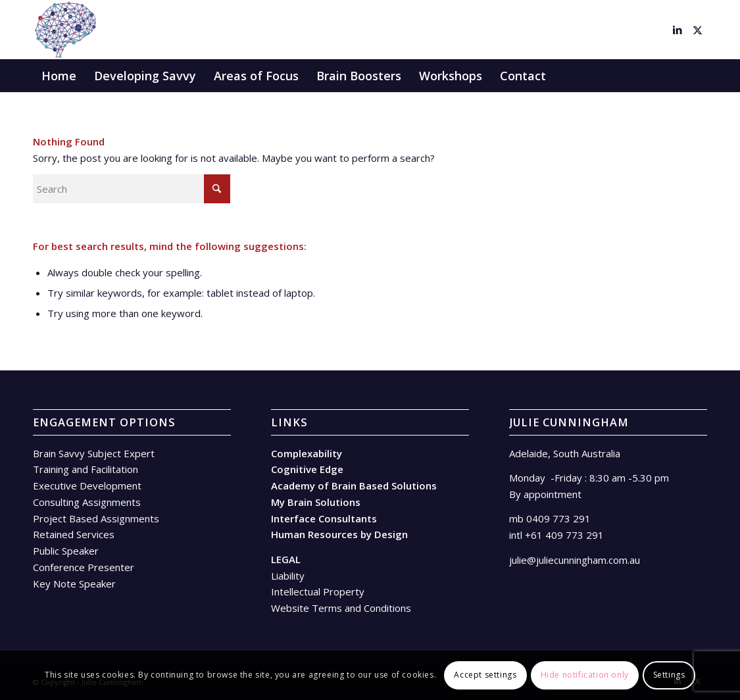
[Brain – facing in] (65, 30)
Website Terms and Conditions (341, 608)
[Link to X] (697, 30)
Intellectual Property (318, 591)
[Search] (698, 76)
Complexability (307, 453)
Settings (669, 675)
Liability (288, 576)
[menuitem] (59, 76)
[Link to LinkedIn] (678, 30)
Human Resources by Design (339, 534)
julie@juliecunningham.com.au (575, 560)
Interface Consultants (324, 518)
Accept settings (485, 675)
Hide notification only (585, 675)
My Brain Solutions (316, 502)
